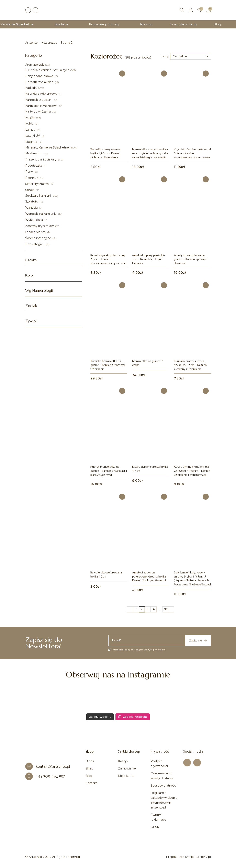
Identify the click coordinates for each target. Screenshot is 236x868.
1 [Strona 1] (136, 609)
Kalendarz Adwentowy (42, 94)
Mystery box (34, 153)
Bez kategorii (35, 244)
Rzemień (32, 178)
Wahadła (32, 208)
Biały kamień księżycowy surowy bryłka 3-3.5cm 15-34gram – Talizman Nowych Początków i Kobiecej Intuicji (192, 578)
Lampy (31, 130)
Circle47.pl (203, 857)
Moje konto (126, 776)
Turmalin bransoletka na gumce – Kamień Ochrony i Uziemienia (108, 365)
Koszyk (123, 761)
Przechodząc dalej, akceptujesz (137, 650)
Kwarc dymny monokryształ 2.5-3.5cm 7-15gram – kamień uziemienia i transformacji (192, 471)
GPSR (155, 827)
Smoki (30, 190)
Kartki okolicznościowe (42, 106)
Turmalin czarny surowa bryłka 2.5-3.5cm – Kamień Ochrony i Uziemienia (190, 365)
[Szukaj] (182, 10)
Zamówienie (127, 768)
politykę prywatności (155, 650)
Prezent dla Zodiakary (41, 159)
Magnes (31, 142)
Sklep (89, 768)
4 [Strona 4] (154, 609)
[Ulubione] (200, 10)
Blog (217, 24)
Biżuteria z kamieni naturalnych (47, 70)
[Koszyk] (209, 10)
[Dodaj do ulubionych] (122, 74)
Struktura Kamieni (38, 196)
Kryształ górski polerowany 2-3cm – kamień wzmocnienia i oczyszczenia (108, 259)
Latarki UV (33, 136)
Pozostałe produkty (104, 24)
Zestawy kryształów (40, 226)
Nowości (147, 24)
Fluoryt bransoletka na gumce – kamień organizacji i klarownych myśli (109, 471)
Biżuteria (61, 24)
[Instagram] (35, 10)
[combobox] (191, 56)
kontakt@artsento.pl (48, 766)
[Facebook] (28, 10)
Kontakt (91, 783)
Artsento (31, 43)
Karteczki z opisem (39, 100)
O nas (90, 761)
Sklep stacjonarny (183, 24)
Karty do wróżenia (38, 112)
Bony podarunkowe (40, 76)
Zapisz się (198, 640)
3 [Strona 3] (148, 609)
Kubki (30, 124)
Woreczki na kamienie (41, 214)
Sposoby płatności (164, 786)
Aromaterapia (35, 65)
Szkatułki (32, 202)
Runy (29, 172)
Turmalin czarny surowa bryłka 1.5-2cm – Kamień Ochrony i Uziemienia (105, 153)
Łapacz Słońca (36, 232)
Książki (30, 117)
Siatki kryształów (37, 184)
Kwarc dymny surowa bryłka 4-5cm (150, 469)
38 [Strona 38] (165, 609)
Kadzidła (31, 88)
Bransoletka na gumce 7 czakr (147, 363)
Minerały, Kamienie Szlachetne (47, 147)
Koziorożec (49, 43)
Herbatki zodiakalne (40, 82)
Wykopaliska (35, 220)
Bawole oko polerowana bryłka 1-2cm (106, 574)
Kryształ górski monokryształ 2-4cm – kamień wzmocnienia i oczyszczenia (192, 153)
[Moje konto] (191, 10)
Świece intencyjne (39, 238)
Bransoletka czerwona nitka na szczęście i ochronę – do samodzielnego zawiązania (150, 153)
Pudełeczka (34, 166)
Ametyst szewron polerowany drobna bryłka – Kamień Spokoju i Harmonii (150, 576)
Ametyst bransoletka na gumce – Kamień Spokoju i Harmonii (191, 259)
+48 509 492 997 (45, 776)
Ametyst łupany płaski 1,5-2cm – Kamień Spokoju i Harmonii (149, 259)
